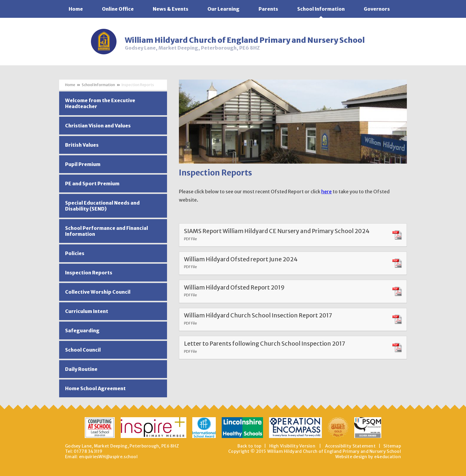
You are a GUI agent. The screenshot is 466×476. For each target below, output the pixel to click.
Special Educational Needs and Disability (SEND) (102, 206)
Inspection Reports (138, 85)
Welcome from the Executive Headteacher (100, 103)
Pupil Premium (83, 164)
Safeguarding (82, 330)
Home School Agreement (95, 388)
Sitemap (392, 446)
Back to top (249, 446)
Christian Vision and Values (98, 126)
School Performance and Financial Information (107, 231)
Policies (75, 253)
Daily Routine (81, 369)
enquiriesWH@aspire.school (108, 457)
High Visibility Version (292, 446)
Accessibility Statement (350, 446)
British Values (82, 145)
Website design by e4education (368, 457)
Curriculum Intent (87, 311)
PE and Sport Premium (92, 184)
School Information (98, 85)
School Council (83, 350)
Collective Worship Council (98, 292)
